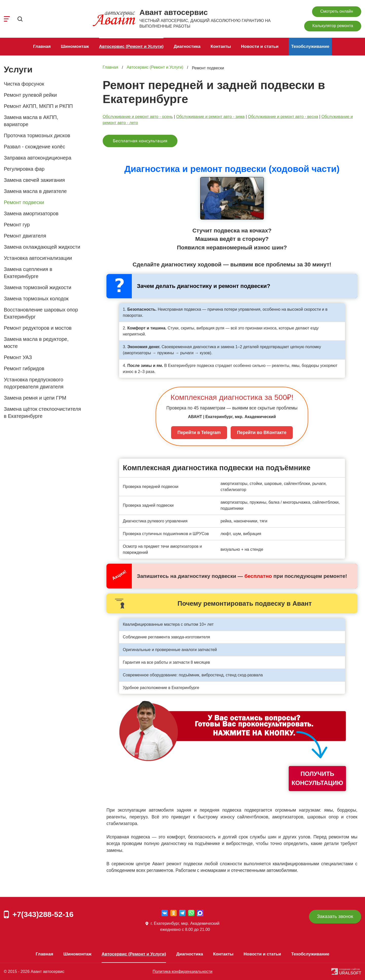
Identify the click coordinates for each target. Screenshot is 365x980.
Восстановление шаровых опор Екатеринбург (41, 313)
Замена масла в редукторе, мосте (36, 343)
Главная (42, 46)
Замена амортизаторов (31, 213)
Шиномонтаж (75, 46)
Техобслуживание (310, 46)
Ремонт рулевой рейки (30, 95)
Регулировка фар (24, 169)
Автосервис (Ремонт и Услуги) (131, 46)
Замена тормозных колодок (36, 299)
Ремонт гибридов (24, 368)
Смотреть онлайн (337, 11)
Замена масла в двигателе (35, 191)
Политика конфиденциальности (182, 972)
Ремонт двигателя (25, 236)
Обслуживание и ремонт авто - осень (138, 117)
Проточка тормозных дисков (37, 135)
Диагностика (187, 46)
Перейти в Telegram (199, 433)
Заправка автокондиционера (38, 158)
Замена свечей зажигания (34, 180)
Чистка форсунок (24, 84)
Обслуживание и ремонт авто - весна (283, 117)
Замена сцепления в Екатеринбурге (28, 273)
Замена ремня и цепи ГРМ (35, 398)
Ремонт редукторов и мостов (38, 328)
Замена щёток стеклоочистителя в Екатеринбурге (42, 413)
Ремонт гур (17, 225)
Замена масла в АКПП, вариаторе (31, 121)
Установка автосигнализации (38, 258)
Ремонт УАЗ (18, 357)
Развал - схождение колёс (34, 147)
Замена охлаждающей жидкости (42, 247)
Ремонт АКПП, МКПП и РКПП (38, 106)
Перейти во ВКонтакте (262, 433)
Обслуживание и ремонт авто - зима (210, 117)
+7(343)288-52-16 (43, 914)
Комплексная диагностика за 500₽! (232, 397)
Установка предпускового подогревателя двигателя (34, 383)
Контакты (221, 46)
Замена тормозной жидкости (38, 287)
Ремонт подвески (24, 202)
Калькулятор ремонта (333, 26)
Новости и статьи (260, 46)
